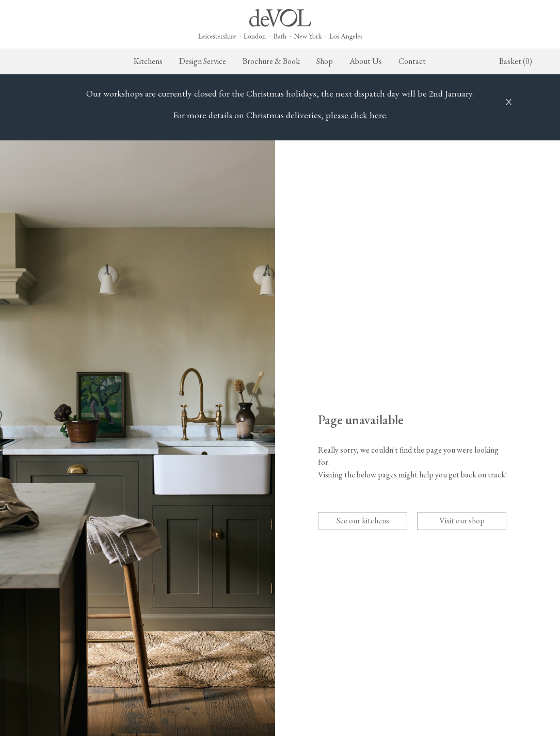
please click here (356, 115)
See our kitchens (363, 521)
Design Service (203, 61)
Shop (325, 61)
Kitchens (148, 61)
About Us (366, 61)
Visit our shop (462, 521)
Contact (412, 61)
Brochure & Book (271, 61)
